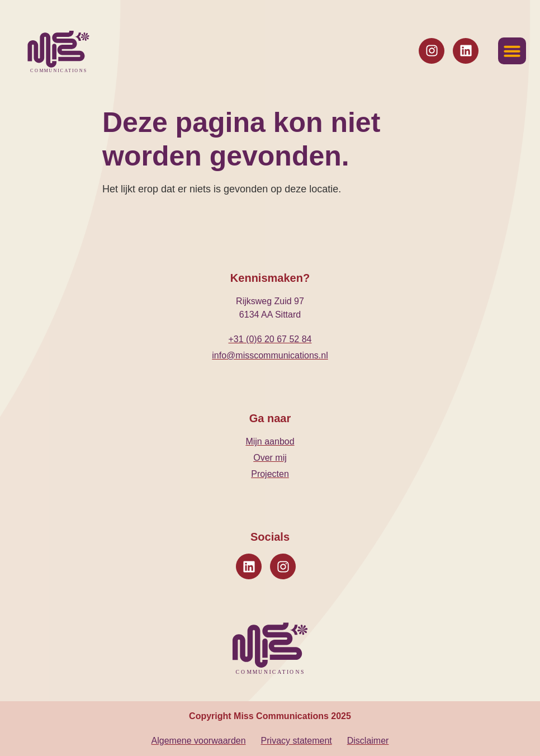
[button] (512, 51)
